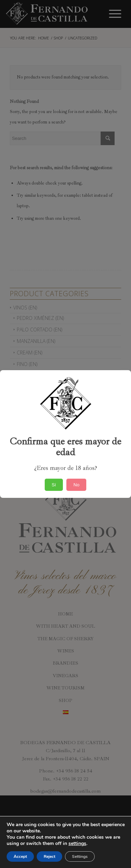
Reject (49, 856)
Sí (54, 485)
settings (77, 844)
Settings (80, 856)
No (76, 485)
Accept (20, 856)
